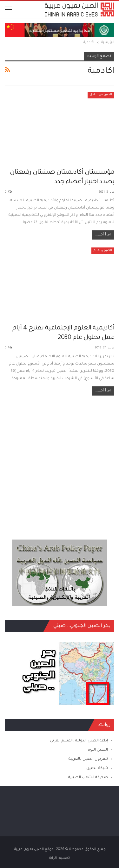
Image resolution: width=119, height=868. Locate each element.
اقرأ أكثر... (103, 235)
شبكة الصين (97, 768)
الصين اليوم (98, 750)
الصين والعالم (103, 251)
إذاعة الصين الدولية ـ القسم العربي (79, 741)
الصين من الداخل (101, 95)
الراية (53, 858)
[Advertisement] (60, 464)
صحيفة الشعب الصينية (88, 778)
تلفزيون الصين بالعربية (88, 759)
